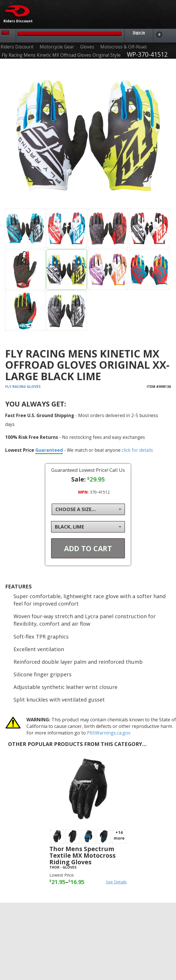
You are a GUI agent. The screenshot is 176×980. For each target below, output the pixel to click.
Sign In (139, 33)
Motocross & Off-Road (123, 47)
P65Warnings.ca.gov (109, 733)
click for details (137, 450)
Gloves (87, 47)
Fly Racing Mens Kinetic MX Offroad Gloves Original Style (61, 55)
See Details (116, 882)
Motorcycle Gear (57, 47)
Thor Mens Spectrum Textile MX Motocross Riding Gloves (83, 855)
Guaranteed (49, 450)
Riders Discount (17, 47)
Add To (88, 548)
